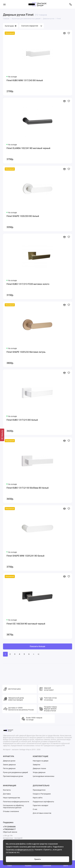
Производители (39, 790)
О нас (35, 809)
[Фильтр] (2, 435)
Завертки (37, 765)
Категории (11, 26)
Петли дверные (9, 768)
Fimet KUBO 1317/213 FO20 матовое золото (28, 284)
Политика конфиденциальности (20, 850)
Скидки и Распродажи (42, 794)
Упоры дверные (39, 772)
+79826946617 (9, 829)
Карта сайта (38, 798)
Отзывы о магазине (11, 811)
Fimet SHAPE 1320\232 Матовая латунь (26, 352)
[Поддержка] (71, 4)
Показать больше (37, 646)
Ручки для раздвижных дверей (15, 772)
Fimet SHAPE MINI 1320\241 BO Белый (25, 556)
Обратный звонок (10, 832)
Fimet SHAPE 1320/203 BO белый (23, 216)
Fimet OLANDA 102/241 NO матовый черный (28, 148)
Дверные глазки (39, 768)
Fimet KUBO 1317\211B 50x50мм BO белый (28, 488)
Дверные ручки (9, 761)
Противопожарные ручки (13, 776)
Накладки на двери (41, 761)
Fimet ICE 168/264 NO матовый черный (26, 624)
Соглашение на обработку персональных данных (13, 806)
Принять (37, 859)
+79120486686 (9, 827)
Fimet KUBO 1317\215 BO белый (22, 420)
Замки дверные (9, 765)
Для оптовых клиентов (42, 813)
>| (38, 654)
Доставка (7, 794)
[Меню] (4, 4)
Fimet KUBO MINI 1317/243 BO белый (25, 80)
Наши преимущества (11, 798)
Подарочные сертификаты (43, 802)
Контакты (7, 790)
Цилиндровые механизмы (44, 776)
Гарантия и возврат (41, 805)
